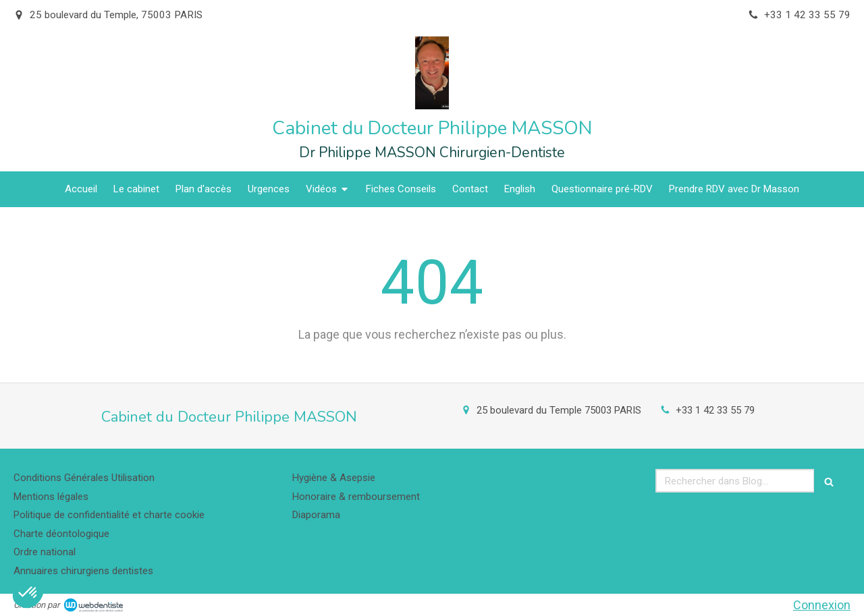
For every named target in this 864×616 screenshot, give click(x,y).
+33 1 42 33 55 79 (715, 410)
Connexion (822, 605)
